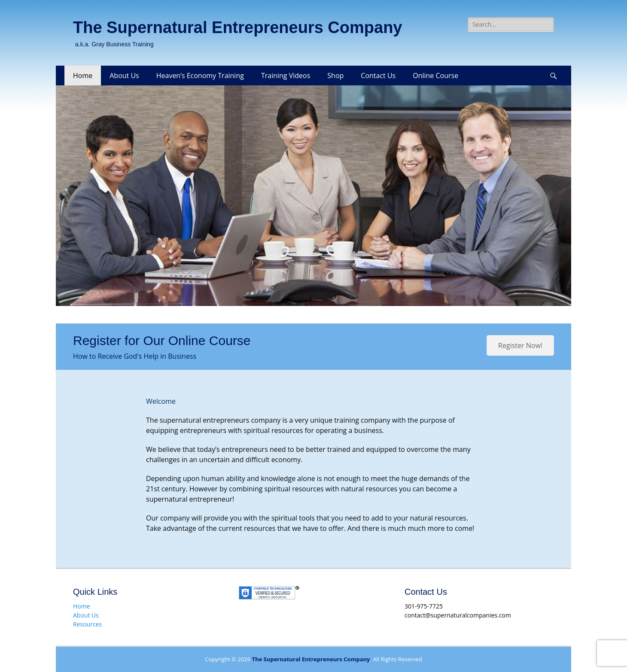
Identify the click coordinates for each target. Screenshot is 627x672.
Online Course (435, 76)
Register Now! (520, 345)
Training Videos (286, 76)
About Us (124, 76)
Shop (335, 76)
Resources (87, 624)
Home (83, 76)
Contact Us (378, 76)
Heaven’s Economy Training (200, 76)
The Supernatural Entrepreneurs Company (238, 27)
